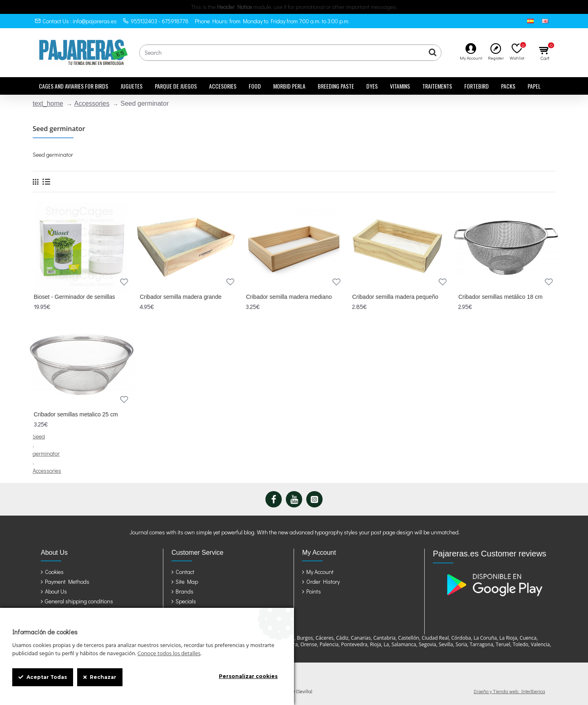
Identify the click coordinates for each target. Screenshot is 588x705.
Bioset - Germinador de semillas (75, 297)
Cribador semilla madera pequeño (395, 297)
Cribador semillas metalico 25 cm (76, 414)
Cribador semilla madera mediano (289, 297)
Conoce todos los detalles (169, 654)
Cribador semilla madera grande (180, 297)
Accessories (92, 103)
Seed (39, 436)
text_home (48, 103)
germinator (46, 453)
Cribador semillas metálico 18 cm (500, 297)
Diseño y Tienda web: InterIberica (509, 691)
